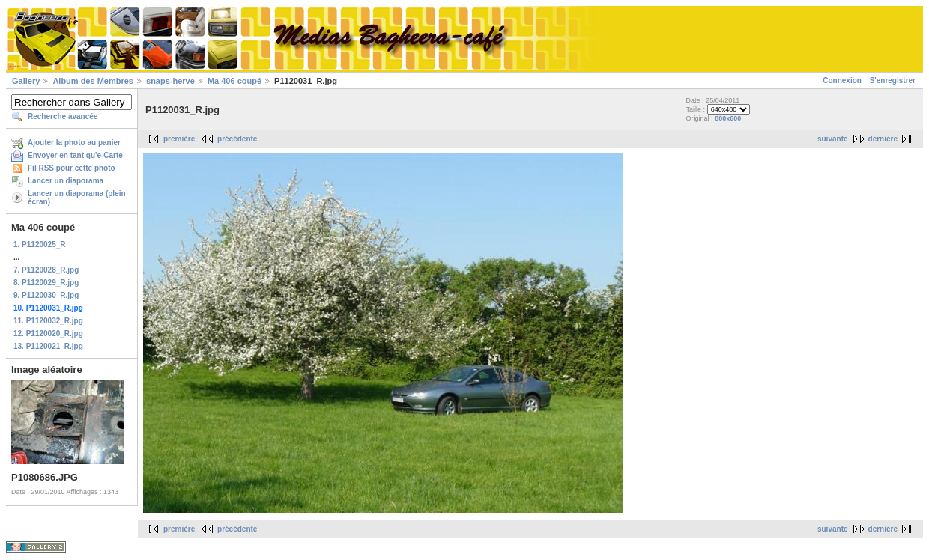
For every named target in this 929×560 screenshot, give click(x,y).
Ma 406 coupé (234, 81)
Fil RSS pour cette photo (72, 168)
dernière (883, 139)
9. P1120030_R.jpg (46, 295)
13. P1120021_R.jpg (48, 346)
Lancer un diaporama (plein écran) (77, 198)
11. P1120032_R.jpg (48, 321)
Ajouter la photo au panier (74, 143)
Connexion (842, 80)
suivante (833, 139)
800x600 (728, 118)
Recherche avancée (63, 116)
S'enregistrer (893, 80)
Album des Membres (93, 81)
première (179, 139)
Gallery (26, 81)
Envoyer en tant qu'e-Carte (75, 155)
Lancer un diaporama (66, 181)
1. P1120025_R (40, 244)
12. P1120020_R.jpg (48, 334)
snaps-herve (170, 81)
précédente (237, 139)
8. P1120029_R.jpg (46, 283)
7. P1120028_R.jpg (46, 270)
